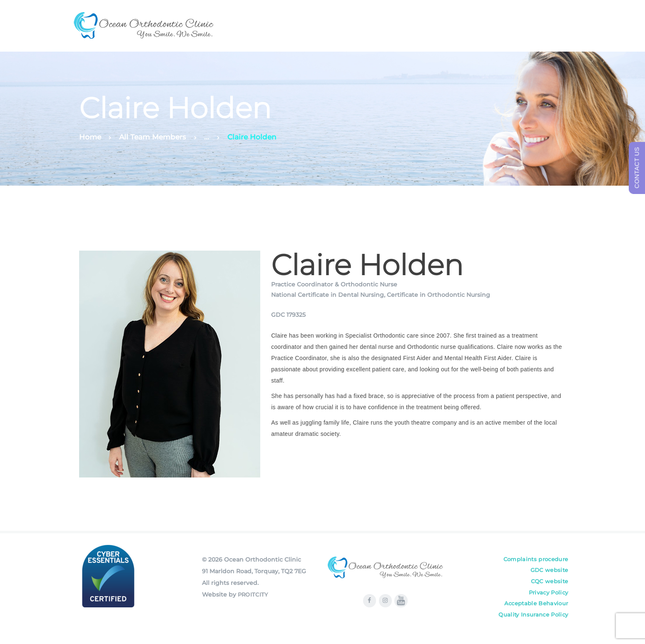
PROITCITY (253, 594)
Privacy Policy (548, 594)
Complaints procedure (534, 559)
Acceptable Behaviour (535, 606)
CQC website (549, 583)
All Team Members (153, 137)
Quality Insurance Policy (533, 618)
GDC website (549, 571)
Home (90, 137)
